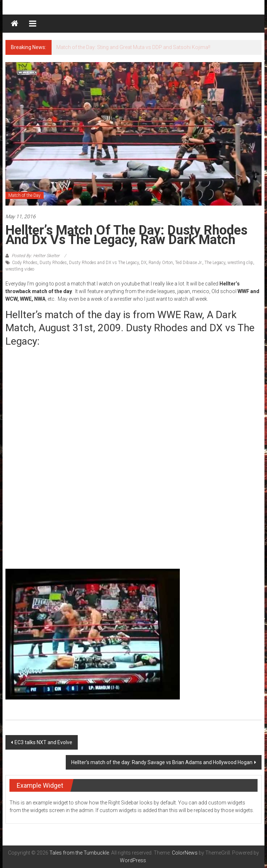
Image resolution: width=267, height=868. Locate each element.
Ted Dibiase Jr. (189, 263)
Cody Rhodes (25, 263)
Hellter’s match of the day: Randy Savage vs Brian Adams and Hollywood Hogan (162, 762)
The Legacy (215, 263)
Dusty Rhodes (53, 263)
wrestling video (20, 269)
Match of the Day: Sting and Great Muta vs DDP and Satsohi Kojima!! (133, 47)
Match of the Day (25, 195)
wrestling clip (240, 263)
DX (144, 263)
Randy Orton (161, 263)
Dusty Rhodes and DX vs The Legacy (104, 263)
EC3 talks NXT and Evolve (43, 742)
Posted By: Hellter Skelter (36, 256)
